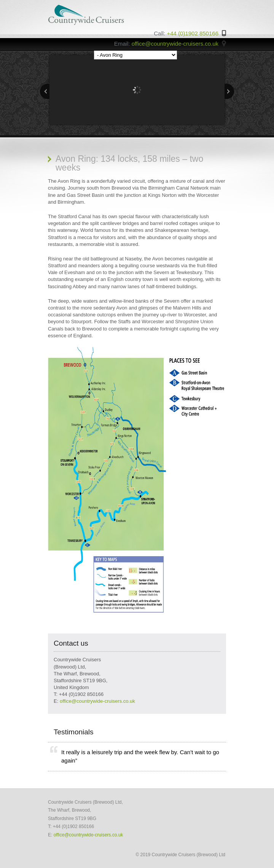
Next (229, 91)
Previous (45, 91)
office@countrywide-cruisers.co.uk (97, 701)
